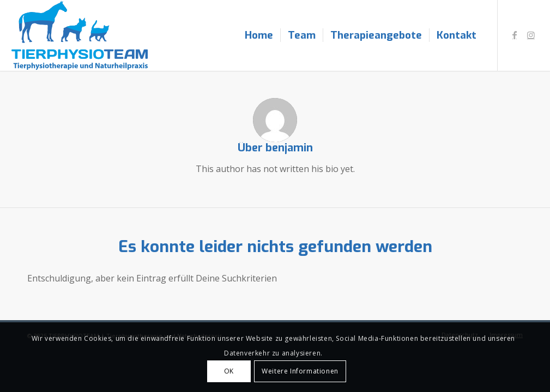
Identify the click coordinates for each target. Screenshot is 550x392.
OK (229, 371)
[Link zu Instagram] (531, 35)
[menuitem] (259, 35)
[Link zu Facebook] (515, 35)
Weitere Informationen (300, 371)
